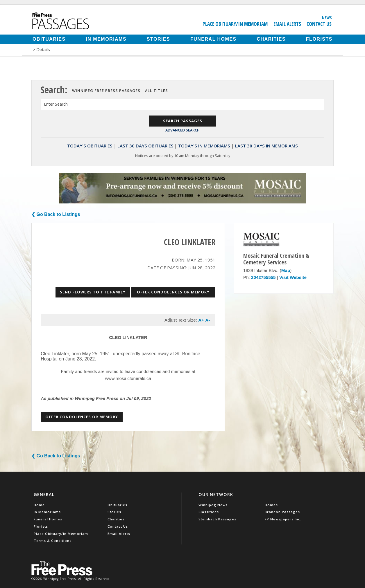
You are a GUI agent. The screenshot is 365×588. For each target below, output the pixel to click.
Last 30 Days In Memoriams (266, 146)
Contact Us (319, 24)
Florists (319, 39)
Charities (271, 39)
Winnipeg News (213, 505)
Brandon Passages (282, 512)
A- (207, 320)
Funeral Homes (213, 39)
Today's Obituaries (90, 146)
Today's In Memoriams (204, 146)
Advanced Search (182, 130)
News (327, 17)
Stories (158, 39)
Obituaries (49, 39)
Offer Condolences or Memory (173, 292)
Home (39, 505)
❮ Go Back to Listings (56, 214)
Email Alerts (287, 24)
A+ (201, 320)
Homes (271, 505)
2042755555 (263, 277)
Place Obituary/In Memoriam (235, 24)
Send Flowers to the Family (93, 292)
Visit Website (293, 277)
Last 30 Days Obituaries (145, 146)
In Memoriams (106, 39)
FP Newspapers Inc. (283, 519)
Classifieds (209, 512)
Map (286, 270)
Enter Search (56, 104)
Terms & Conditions (53, 541)
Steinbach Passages (217, 519)
